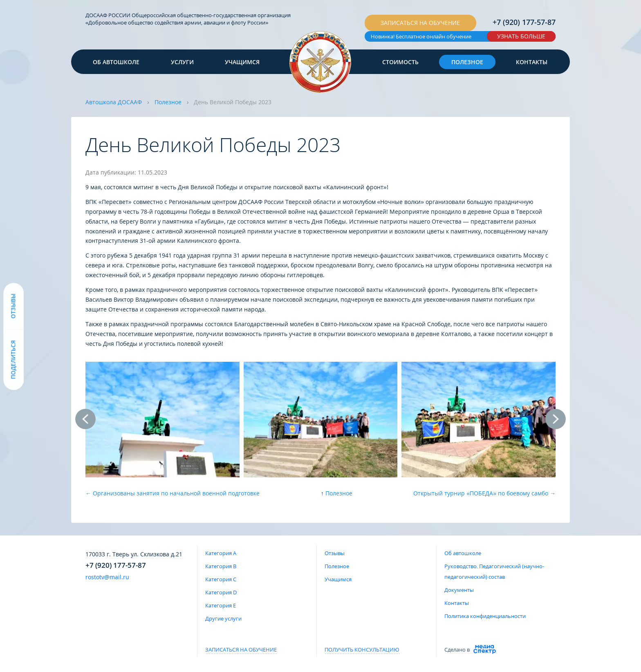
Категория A (221, 553)
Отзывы (335, 553)
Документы (459, 590)
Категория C (221, 579)
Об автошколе (116, 62)
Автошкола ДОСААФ (114, 102)
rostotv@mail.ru (107, 577)
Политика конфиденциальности (485, 616)
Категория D (221, 592)
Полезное (467, 62)
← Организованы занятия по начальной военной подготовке (173, 493)
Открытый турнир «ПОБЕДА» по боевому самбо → (484, 493)
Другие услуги (223, 618)
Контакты (532, 62)
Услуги (182, 62)
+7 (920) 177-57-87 (524, 22)
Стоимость (400, 62)
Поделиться (13, 360)
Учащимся (242, 62)
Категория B (221, 566)
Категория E (221, 605)
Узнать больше (521, 36)
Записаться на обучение (420, 23)
